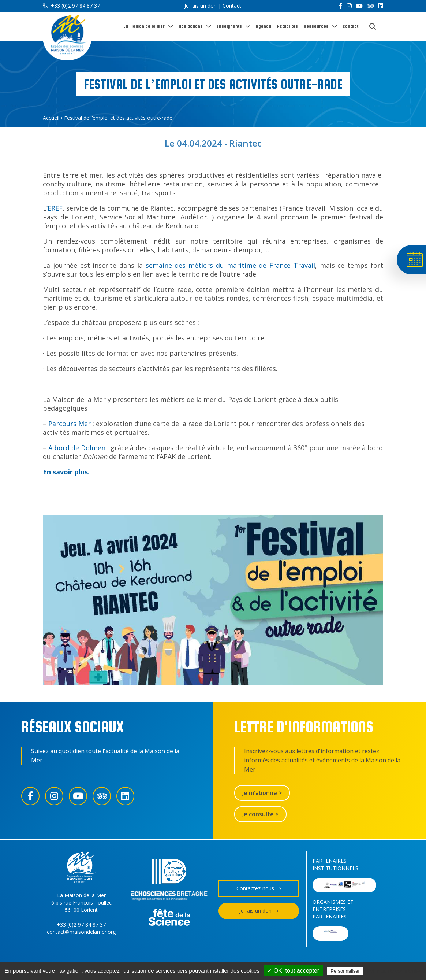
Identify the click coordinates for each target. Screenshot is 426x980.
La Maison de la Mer (144, 26)
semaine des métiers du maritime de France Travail (230, 265)
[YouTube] (359, 6)
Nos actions (191, 26)
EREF (55, 208)
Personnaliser (345, 971)
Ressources (316, 26)
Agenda (264, 26)
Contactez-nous (259, 889)
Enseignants (229, 26)
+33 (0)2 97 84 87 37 (71, 6)
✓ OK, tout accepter (293, 971)
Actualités (287, 26)
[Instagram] (349, 6)
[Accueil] (67, 36)
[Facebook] (340, 6)
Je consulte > (260, 814)
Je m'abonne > (262, 793)
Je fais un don (201, 6)
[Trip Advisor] (370, 6)
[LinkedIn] (381, 6)
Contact (232, 6)
